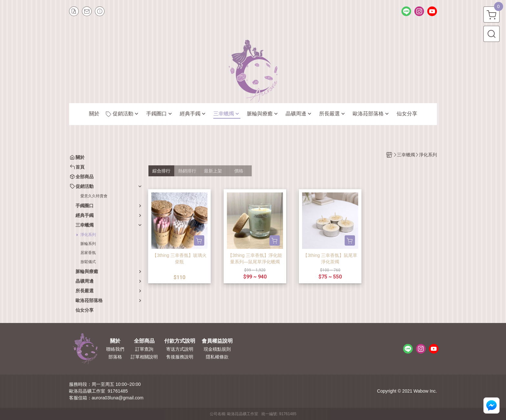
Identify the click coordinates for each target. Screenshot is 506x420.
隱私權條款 (217, 357)
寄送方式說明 (180, 349)
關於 (115, 341)
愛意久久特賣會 (94, 196)
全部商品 (144, 341)
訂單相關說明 (144, 357)
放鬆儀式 (88, 262)
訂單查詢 (144, 349)
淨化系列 (88, 235)
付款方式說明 (180, 341)
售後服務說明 (180, 357)
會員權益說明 (217, 341)
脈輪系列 (88, 244)
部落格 (115, 357)
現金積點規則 (217, 349)
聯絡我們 (115, 349)
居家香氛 (88, 253)
